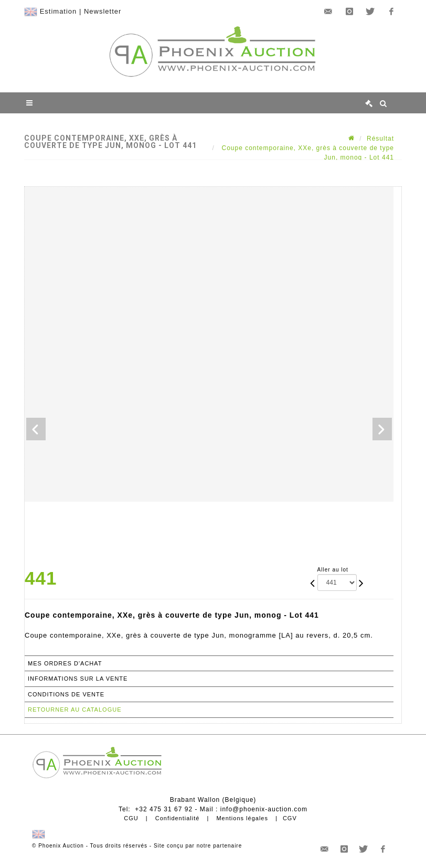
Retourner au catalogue (74, 710)
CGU (131, 818)
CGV (290, 818)
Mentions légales (242, 818)
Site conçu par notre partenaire (198, 846)
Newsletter (103, 11)
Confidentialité (178, 818)
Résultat (380, 139)
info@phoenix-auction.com (264, 809)
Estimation (58, 11)
